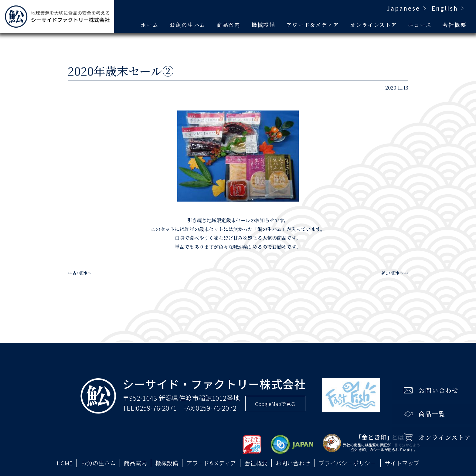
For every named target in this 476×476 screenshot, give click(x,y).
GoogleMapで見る (275, 404)
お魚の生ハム (187, 25)
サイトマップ (402, 463)
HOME (65, 463)
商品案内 (228, 25)
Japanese (404, 8)
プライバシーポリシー (347, 463)
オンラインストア (374, 25)
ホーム (150, 25)
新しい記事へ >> (395, 273)
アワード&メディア (313, 25)
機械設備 (263, 25)
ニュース (420, 25)
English (445, 8)
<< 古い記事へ (79, 273)
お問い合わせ (293, 463)
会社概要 (454, 25)
